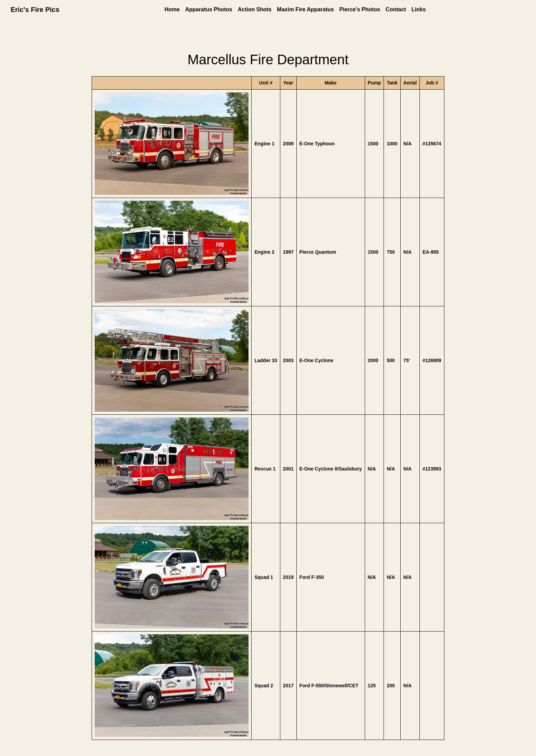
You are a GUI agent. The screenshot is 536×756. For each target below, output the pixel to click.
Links (419, 9)
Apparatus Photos (209, 9)
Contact (396, 9)
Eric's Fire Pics (35, 10)
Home (172, 9)
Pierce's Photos (360, 9)
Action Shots (254, 9)
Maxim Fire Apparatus (305, 9)
